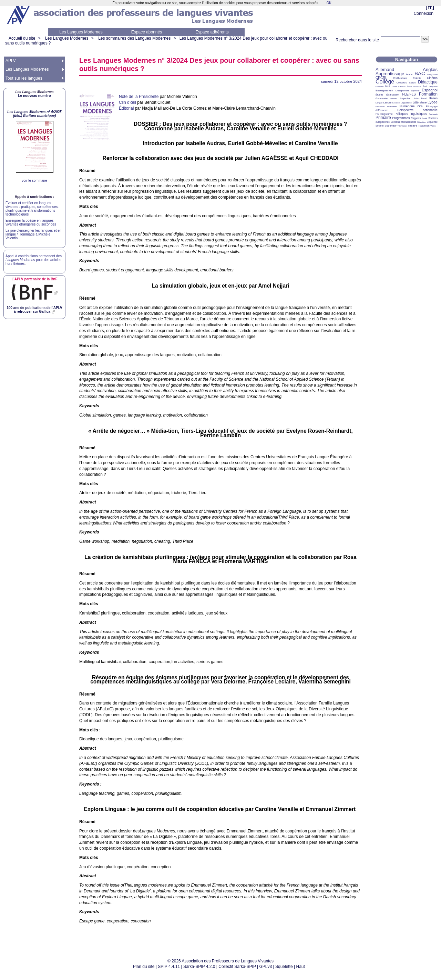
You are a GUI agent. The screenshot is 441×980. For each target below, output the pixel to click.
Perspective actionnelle (417, 110)
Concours (402, 83)
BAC (420, 73)
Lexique (396, 103)
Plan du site (144, 967)
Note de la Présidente (139, 97)
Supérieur (391, 126)
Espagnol (430, 90)
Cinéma (432, 78)
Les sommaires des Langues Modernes (134, 38)
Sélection (422, 122)
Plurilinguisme (384, 114)
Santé (424, 118)
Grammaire (382, 98)
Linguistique (406, 103)
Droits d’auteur (399, 87)
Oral (421, 106)
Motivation (392, 107)
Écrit (425, 86)
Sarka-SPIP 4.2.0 (199, 967)
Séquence (432, 122)
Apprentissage (390, 74)
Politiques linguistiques (411, 114)
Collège (385, 82)
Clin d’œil (127, 102)
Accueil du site (22, 38)
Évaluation (393, 95)
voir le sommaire (34, 181)
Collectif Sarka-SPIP (237, 967)
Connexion (424, 13)
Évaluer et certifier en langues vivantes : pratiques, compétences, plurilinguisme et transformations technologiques (32, 209)
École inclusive (414, 87)
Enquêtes (433, 87)
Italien (433, 98)
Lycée (433, 102)
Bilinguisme (432, 74)
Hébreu (394, 99)
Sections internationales (403, 122)
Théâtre (412, 126)
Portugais (433, 114)
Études (379, 95)
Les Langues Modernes (81, 32)
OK (329, 3)
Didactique (428, 82)
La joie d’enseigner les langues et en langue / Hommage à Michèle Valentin (33, 234)
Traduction (424, 126)
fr (430, 7)
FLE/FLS (409, 94)
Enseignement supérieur (407, 91)
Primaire (383, 118)
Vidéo (433, 126)
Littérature (420, 102)
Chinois (417, 78)
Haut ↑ (302, 967)
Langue (379, 103)
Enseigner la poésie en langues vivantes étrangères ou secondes (31, 222)
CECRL (381, 78)
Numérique (407, 106)
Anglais (430, 69)
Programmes (401, 118)
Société (380, 126)
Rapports (416, 118)
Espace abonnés (147, 32)
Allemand (385, 69)
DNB (388, 86)
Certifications (400, 78)
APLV (11, 61)
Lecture (387, 103)
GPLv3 (266, 967)
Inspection (406, 98)
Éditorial (126, 108)
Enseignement (384, 91)
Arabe (409, 74)
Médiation (380, 107)
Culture (412, 83)
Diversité (380, 87)
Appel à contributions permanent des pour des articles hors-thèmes (34, 260)
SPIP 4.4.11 (169, 967)
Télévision (402, 126)
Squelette (284, 967)
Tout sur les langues (24, 78)
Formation (428, 94)
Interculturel (420, 98)
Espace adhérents (212, 32)
